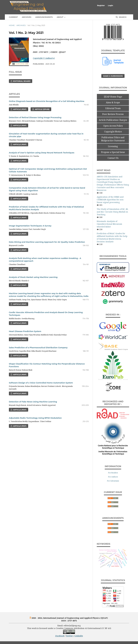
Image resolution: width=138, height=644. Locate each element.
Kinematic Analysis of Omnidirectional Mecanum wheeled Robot (109, 224)
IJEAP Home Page (113, 97)
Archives (27, 17)
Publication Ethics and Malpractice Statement (113, 139)
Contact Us (113, 158)
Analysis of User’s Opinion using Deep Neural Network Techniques (42, 153)
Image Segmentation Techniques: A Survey (30, 226)
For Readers (113, 473)
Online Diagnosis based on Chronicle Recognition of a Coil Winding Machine (47, 101)
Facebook (60, 636)
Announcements (44, 17)
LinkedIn (79, 636)
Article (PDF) (19, 109)
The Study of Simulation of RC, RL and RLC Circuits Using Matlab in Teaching (112, 212)
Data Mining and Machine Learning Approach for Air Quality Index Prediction (47, 242)
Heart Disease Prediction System (25, 331)
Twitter (70, 636)
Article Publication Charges (113, 120)
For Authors (113, 477)
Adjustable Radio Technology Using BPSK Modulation (35, 418)
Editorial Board (21, 81)
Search (122, 17)
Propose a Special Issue (113, 152)
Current (13, 17)
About (60, 17)
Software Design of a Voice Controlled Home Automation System (41, 383)
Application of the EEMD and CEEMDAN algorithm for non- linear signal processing (111, 200)
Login (111, 5)
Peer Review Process (113, 114)
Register (101, 5)
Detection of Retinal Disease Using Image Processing (35, 117)
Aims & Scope (113, 102)
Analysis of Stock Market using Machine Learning (33, 277)
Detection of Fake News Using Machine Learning (33, 402)
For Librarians (113, 481)
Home (12, 25)
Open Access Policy (113, 126)
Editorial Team (113, 108)
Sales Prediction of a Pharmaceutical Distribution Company (38, 348)
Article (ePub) (42, 109)
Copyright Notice (113, 132)
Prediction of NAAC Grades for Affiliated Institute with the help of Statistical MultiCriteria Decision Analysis (112, 237)
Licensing (113, 146)
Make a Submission (113, 76)
